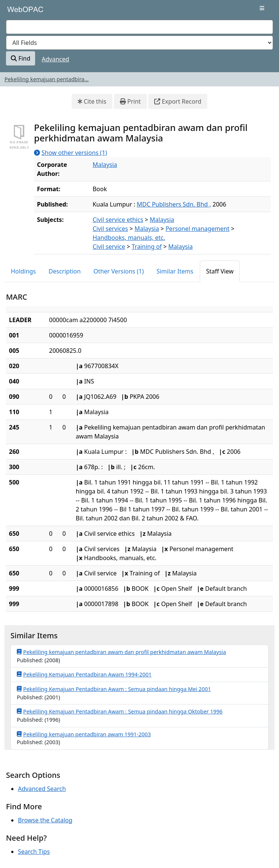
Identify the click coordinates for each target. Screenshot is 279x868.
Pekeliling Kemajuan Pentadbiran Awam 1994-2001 (84, 674)
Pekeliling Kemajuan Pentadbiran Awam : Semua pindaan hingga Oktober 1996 (120, 711)
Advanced (56, 59)
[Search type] (139, 43)
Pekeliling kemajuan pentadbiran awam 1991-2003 (84, 734)
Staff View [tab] (220, 271)
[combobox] (139, 27)
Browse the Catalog (45, 820)
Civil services (110, 229)
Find (21, 58)
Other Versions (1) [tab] (119, 271)
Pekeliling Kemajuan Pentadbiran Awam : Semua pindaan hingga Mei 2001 (114, 689)
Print (130, 101)
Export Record (178, 101)
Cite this (92, 101)
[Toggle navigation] (262, 8)
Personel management (197, 229)
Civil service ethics (118, 220)
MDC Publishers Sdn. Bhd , (174, 204)
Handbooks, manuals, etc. (129, 238)
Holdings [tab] (23, 271)
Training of (147, 247)
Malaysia (105, 165)
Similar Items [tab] (175, 271)
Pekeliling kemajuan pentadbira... (46, 79)
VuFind (19, 12)
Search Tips (34, 852)
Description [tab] (65, 271)
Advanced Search (42, 789)
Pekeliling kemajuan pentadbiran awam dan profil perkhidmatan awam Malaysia (121, 652)
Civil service (109, 247)
